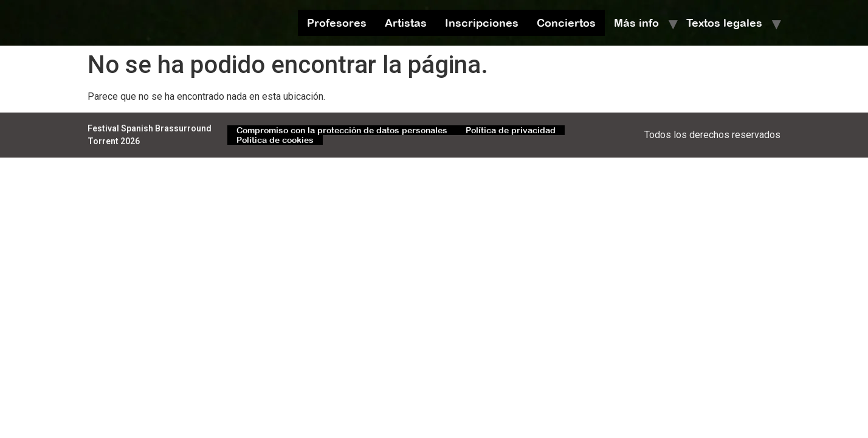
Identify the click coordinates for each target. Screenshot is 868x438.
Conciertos (566, 23)
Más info (636, 23)
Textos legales (724, 23)
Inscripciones (482, 23)
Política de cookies (275, 140)
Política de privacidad (511, 130)
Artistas (406, 23)
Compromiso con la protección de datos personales (342, 130)
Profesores (337, 23)
